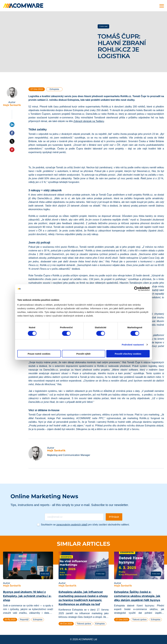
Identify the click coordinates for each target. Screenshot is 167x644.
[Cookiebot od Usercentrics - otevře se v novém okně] (136, 289)
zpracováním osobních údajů (72, 525)
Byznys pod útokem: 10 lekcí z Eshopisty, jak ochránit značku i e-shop (27, 596)
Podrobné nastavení (133, 345)
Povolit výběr (83, 354)
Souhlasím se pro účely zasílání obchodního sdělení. (85, 525)
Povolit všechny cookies (128, 354)
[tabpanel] (28, 588)
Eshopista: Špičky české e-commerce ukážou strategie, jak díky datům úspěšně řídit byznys (137, 596)
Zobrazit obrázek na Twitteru (89, 121)
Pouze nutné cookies (39, 354)
